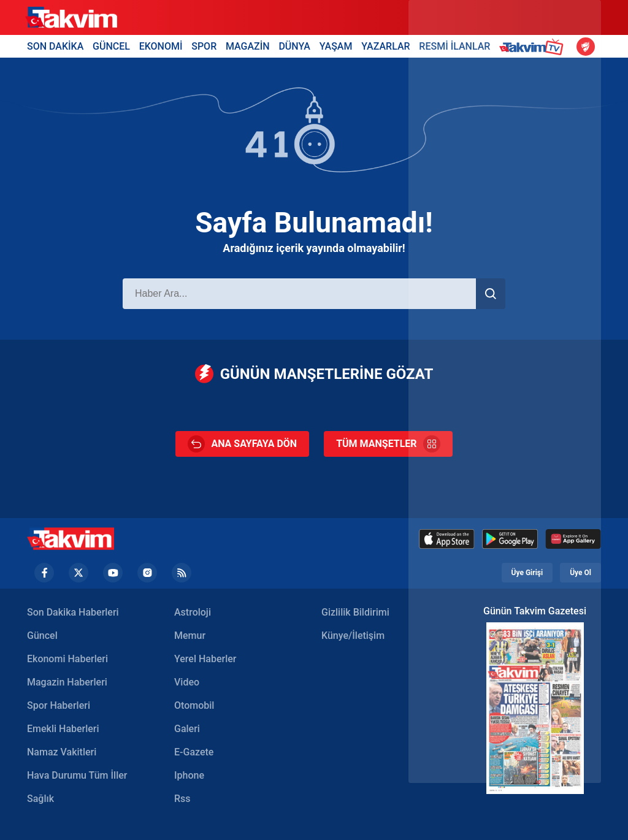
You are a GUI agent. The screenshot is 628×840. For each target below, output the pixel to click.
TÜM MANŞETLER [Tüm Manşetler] (388, 444)
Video (187, 682)
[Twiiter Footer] (78, 573)
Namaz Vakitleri (62, 752)
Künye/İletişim (353, 636)
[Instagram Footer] (147, 573)
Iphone (189, 775)
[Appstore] (447, 539)
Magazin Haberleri (67, 682)
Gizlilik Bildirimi (355, 612)
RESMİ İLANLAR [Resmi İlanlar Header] (454, 46)
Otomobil (194, 705)
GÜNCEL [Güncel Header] (111, 46)
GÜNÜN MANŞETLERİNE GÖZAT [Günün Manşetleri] (314, 374)
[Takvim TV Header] (533, 46)
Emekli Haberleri (63, 729)
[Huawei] (573, 539)
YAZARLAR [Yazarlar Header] (385, 46)
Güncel (42, 636)
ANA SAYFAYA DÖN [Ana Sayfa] (242, 444)
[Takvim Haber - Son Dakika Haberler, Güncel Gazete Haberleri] (71, 539)
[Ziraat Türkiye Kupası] (586, 47)
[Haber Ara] (299, 294)
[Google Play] (510, 539)
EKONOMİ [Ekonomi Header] (161, 46)
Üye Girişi (527, 573)
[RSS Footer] (182, 573)
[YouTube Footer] (113, 573)
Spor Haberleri (59, 705)
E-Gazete (194, 752)
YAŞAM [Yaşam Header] (336, 46)
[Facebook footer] (44, 573)
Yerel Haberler (205, 659)
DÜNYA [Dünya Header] (294, 46)
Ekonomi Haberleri (67, 659)
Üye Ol (580, 573)
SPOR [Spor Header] (204, 46)
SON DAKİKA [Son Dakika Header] (55, 46)
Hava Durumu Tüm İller (77, 775)
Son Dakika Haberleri (73, 612)
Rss (182, 799)
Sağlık (40, 799)
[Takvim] (71, 18)
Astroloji (193, 612)
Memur (190, 636)
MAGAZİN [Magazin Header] (248, 46)
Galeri (187, 729)
